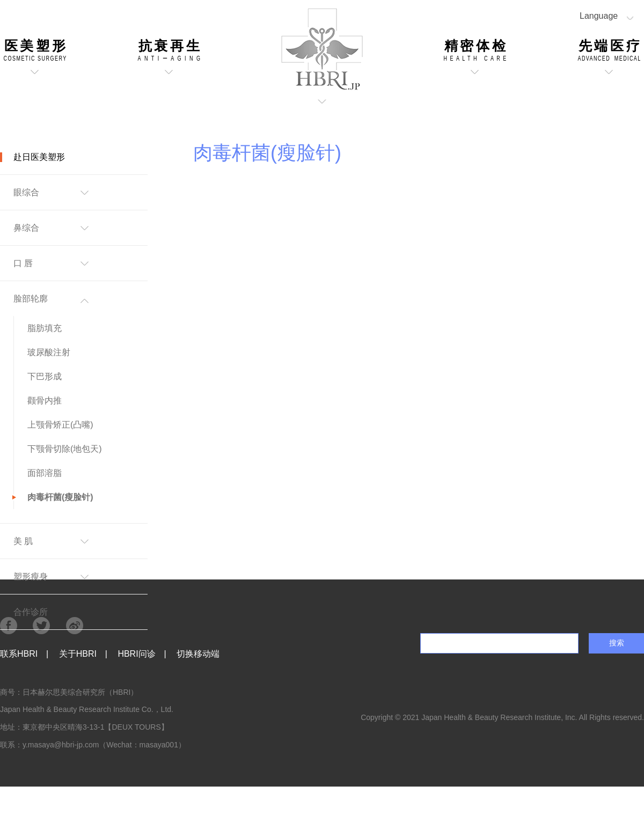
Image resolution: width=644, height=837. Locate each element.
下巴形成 (45, 376)
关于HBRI (78, 654)
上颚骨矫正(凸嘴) (60, 425)
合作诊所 (31, 612)
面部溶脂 (45, 473)
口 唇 (23, 263)
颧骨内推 (45, 401)
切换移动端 (198, 654)
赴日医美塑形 (39, 157)
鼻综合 (26, 228)
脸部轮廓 (31, 299)
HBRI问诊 (136, 654)
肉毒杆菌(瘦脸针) (60, 497)
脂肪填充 (45, 328)
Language (599, 16)
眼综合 (26, 192)
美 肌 (23, 541)
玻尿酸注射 (49, 352)
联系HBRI (19, 654)
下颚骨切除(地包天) (65, 449)
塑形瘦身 (31, 577)
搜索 (617, 643)
